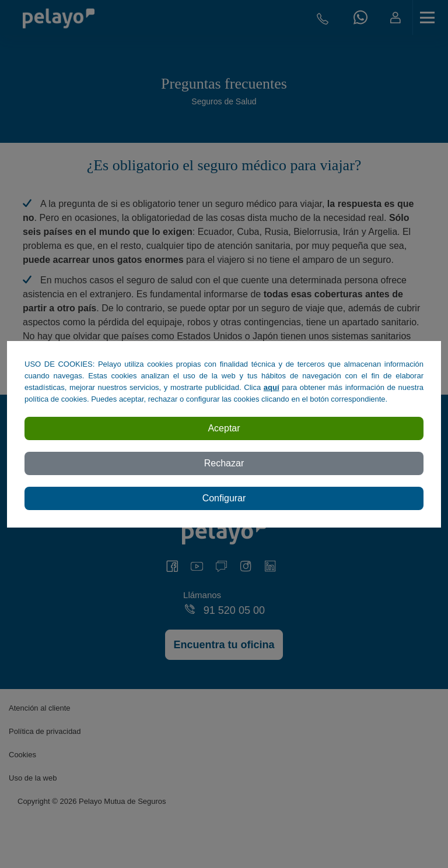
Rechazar (224, 463)
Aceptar (224, 428)
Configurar (224, 498)
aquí (272, 387)
